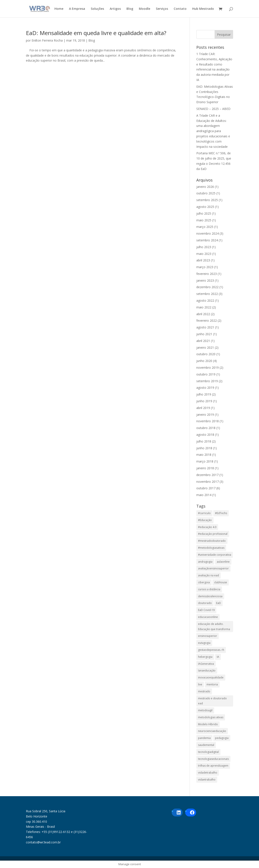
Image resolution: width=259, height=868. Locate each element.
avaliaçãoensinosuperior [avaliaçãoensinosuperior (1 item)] (213, 568)
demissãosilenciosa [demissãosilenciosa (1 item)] (210, 596)
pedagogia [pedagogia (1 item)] (222, 738)
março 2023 (205, 267)
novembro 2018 (208, 421)
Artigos (115, 9)
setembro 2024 (207, 240)
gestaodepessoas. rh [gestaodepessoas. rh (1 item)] (211, 650)
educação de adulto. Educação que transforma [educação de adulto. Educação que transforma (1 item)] (214, 627)
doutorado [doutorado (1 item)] (205, 603)
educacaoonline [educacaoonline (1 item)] (208, 617)
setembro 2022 (207, 294)
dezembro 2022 (207, 287)
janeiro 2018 (205, 468)
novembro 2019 (208, 368)
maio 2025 (204, 220)
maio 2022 (204, 307)
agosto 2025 (205, 207)
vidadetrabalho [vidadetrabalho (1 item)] (208, 773)
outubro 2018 (206, 428)
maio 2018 (204, 455)
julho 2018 (204, 441)
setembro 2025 (207, 200)
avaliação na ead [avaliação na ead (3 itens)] (209, 575)
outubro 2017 (206, 488)
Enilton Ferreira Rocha (47, 40)
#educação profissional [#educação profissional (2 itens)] (213, 534)
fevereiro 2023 (207, 274)
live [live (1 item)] (200, 684)
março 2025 (205, 227)
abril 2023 (203, 260)
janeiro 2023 (205, 280)
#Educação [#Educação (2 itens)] (205, 520)
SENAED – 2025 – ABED (213, 109)
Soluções (97, 9)
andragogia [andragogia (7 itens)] (205, 562)
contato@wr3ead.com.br (43, 842)
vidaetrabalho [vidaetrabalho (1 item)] (207, 780)
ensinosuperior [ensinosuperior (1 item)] (208, 636)
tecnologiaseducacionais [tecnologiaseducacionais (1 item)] (213, 759)
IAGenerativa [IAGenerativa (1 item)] (206, 664)
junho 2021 (204, 334)
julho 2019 (204, 394)
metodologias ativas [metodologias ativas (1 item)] (211, 717)
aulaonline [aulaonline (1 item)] (223, 562)
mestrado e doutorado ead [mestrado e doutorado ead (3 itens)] (212, 701)
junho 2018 (204, 448)
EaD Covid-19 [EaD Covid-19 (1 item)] (206, 610)
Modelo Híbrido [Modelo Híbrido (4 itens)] (208, 724)
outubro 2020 (206, 354)
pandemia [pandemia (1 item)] (204, 738)
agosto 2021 (205, 327)
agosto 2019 (205, 388)
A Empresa (77, 9)
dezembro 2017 (207, 475)
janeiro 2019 (205, 415)
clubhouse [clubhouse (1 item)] (221, 582)
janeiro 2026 (205, 187)
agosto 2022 (205, 300)
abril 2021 (203, 341)
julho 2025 (204, 213)
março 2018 (205, 461)
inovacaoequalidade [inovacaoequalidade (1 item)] (211, 677)
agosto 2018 (205, 435)
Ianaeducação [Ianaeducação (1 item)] (207, 670)
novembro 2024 (208, 233)
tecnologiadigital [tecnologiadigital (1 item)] (208, 752)
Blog (130, 9)
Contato (180, 9)
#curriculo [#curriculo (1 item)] (204, 513)
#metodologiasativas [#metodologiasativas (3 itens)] (211, 548)
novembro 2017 (208, 482)
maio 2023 (204, 254)
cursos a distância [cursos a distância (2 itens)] (209, 589)
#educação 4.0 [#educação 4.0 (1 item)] (207, 527)
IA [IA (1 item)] (218, 657)
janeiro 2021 (205, 347)
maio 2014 (204, 495)
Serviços (162, 9)
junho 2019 (204, 401)
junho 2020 (204, 361)
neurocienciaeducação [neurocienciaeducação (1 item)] (212, 731)
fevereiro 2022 (207, 320)
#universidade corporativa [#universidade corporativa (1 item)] (215, 555)
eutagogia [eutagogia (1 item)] (204, 643)
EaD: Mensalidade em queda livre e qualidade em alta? (96, 33)
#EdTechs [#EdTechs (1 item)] (221, 513)
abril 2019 (203, 408)
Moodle (145, 9)
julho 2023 (204, 247)
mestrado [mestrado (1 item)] (204, 691)
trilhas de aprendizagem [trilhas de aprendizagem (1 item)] (213, 766)
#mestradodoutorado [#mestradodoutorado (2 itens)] (212, 541)
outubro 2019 (206, 374)
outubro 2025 (206, 193)
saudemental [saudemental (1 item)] (206, 745)
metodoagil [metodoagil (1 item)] (205, 710)
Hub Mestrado (203, 9)
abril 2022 (203, 314)
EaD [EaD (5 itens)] (219, 603)
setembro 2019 (207, 381)
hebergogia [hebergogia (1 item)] (205, 657)
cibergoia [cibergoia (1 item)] (204, 582)
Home (59, 9)
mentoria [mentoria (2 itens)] (212, 684)
